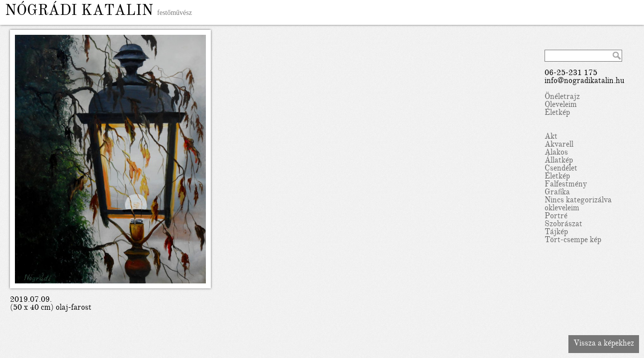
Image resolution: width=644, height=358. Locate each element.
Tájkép (556, 233)
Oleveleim (561, 105)
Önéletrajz (562, 97)
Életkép (557, 113)
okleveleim (562, 209)
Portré (556, 217)
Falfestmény (566, 185)
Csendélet (561, 169)
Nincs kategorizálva (578, 201)
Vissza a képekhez (604, 344)
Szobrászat (563, 225)
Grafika (557, 193)
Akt (551, 137)
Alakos (556, 153)
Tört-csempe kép (573, 241)
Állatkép (559, 161)
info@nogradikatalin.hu (585, 82)
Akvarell (559, 145)
